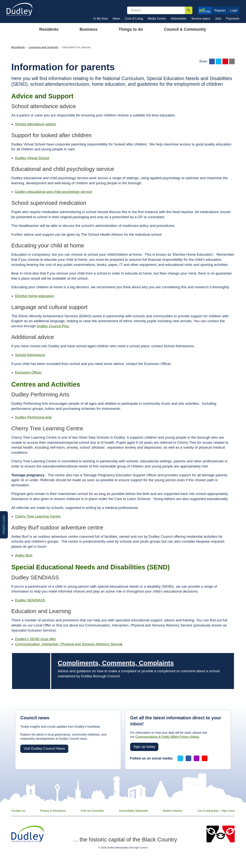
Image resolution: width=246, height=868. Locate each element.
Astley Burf (24, 555)
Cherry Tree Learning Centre (38, 516)
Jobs (218, 19)
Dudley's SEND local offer (36, 639)
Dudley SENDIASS (30, 600)
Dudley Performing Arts (33, 417)
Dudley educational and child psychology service (54, 192)
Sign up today (144, 747)
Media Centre (157, 19)
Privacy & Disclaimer (53, 811)
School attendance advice (36, 124)
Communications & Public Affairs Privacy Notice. (168, 737)
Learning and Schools (44, 47)
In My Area (101, 19)
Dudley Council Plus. (53, 326)
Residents (18, 47)
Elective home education (35, 296)
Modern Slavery (173, 811)
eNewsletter (178, 19)
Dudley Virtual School (32, 158)
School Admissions (30, 355)
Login (234, 10)
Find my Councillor (92, 811)
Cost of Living (134, 19)
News (116, 19)
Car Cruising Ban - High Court (216, 811)
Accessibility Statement (133, 811)
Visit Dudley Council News (44, 748)
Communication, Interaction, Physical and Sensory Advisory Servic (69, 644)
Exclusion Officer (28, 372)
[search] (156, 10)
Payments (233, 19)
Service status (201, 19)
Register (220, 10)
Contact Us (18, 811)
